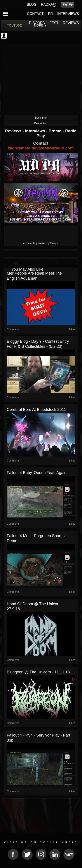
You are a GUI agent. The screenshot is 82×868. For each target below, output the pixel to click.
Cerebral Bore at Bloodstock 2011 (36, 410)
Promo (56, 131)
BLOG (32, 4)
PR (50, 14)
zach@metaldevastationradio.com (41, 148)
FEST (54, 23)
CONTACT (35, 14)
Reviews (14, 131)
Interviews (35, 131)
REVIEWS (71, 23)
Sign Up (68, 5)
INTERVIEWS (68, 14)
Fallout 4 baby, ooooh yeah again (37, 473)
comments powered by (41, 243)
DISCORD (37, 23)
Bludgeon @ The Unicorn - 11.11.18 (38, 672)
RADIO (46, 4)
